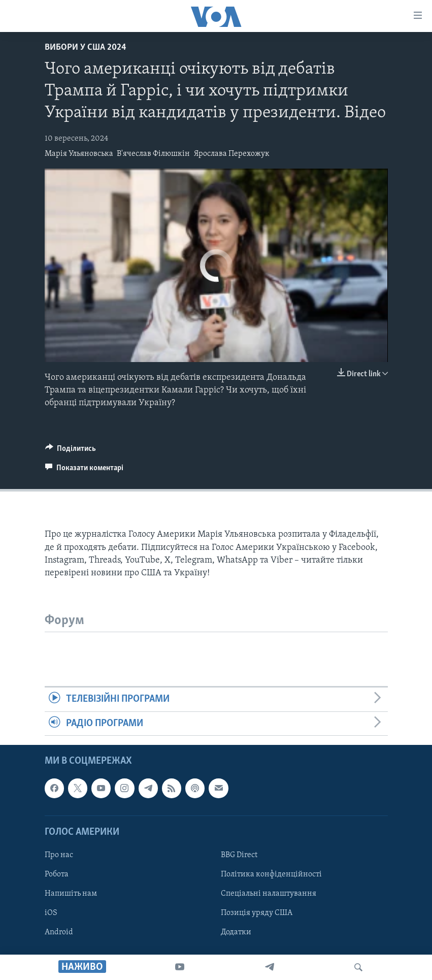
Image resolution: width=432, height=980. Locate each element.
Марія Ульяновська (79, 154)
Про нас (59, 855)
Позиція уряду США (257, 913)
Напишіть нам (71, 894)
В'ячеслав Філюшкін (153, 154)
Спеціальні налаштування (269, 894)
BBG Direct (239, 855)
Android (59, 932)
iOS (51, 913)
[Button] (71, 451)
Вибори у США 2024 (86, 47)
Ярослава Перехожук (232, 154)
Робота (57, 874)
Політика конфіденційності (271, 874)
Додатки (236, 932)
